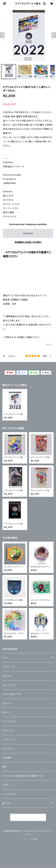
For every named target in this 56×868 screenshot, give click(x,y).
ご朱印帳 (7, 758)
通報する (49, 345)
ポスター (6, 785)
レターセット (8, 749)
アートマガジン (9, 721)
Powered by (28, 839)
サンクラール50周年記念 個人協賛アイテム (23, 776)
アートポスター (9, 794)
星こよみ (6, 803)
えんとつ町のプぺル (12, 694)
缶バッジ (6, 712)
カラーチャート (9, 685)
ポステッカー (9, 730)
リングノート (8, 740)
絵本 (5, 767)
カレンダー (7, 676)
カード (5, 658)
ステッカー (7, 703)
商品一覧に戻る (28, 818)
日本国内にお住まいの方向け (28, 242)
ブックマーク (8, 667)
